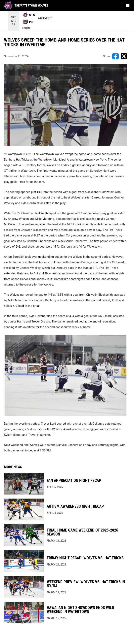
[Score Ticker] (67, 21)
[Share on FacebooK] (115, 56)
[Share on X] (124, 56)
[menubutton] (128, 6)
